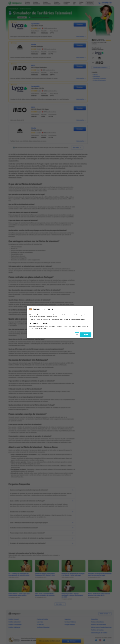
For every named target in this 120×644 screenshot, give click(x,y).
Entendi (86, 335)
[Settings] (77, 335)
